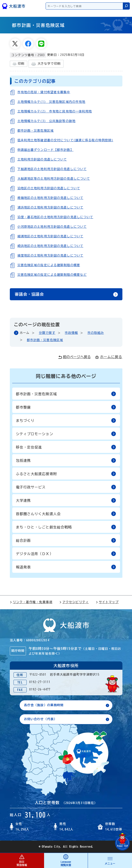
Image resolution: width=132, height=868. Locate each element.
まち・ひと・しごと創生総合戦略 (66, 527)
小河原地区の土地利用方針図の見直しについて (52, 227)
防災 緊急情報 (22, 860)
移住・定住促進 (66, 447)
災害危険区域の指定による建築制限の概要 (49, 265)
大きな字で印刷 (46, 64)
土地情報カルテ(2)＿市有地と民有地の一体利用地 (55, 111)
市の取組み (96, 333)
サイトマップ (107, 602)
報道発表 (66, 567)
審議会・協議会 (29, 294)
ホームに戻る (109, 357)
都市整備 (66, 407)
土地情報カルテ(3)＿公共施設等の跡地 (46, 121)
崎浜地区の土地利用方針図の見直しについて (50, 246)
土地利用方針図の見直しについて (42, 159)
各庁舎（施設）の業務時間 (44, 705)
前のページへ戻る (75, 357)
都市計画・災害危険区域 (36, 131)
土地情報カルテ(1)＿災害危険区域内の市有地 (51, 102)
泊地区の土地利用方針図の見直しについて (49, 188)
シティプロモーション (66, 434)
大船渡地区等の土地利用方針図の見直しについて (54, 179)
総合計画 (66, 540)
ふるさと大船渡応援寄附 (66, 474)
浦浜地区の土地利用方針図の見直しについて (50, 207)
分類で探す (47, 333)
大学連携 (66, 500)
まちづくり (66, 420)
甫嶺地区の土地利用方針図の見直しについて (50, 198)
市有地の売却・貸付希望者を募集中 (44, 92)
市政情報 (71, 333)
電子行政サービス (66, 487)
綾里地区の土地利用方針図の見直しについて (50, 255)
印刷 (19, 64)
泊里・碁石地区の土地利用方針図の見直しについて (55, 217)
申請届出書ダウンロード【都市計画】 (45, 150)
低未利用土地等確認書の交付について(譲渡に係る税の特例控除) (65, 140)
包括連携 (66, 460)
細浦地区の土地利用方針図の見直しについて (50, 236)
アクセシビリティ (74, 602)
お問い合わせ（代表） (40, 719)
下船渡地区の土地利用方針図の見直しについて (52, 169)
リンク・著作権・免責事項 (31, 602)
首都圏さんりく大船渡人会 (66, 513)
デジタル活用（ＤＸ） (66, 553)
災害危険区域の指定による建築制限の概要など (52, 275)
